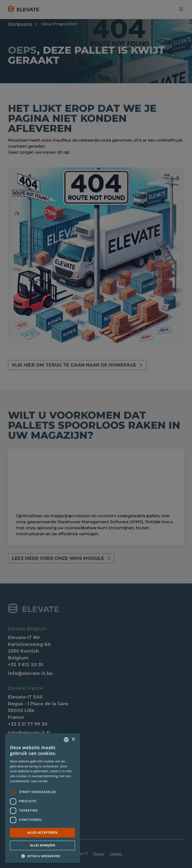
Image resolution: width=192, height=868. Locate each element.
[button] (42, 856)
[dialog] (96, 434)
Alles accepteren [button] (43, 833)
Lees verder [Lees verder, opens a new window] (39, 781)
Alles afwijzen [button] (42, 845)
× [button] (73, 740)
